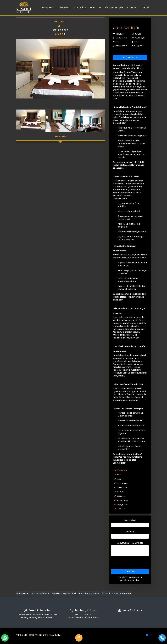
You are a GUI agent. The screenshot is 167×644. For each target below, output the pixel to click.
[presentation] (130, 563)
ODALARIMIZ (48, 8)
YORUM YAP (130, 572)
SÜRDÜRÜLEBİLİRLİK (114, 8)
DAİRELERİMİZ (64, 8)
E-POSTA (130, 532)
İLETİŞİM (146, 8)
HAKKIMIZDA (133, 8)
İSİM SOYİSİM (130, 520)
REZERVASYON (130, 57)
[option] (60, 69)
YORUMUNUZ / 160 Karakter (130, 543)
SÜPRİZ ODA (96, 8)
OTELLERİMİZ (80, 8)
